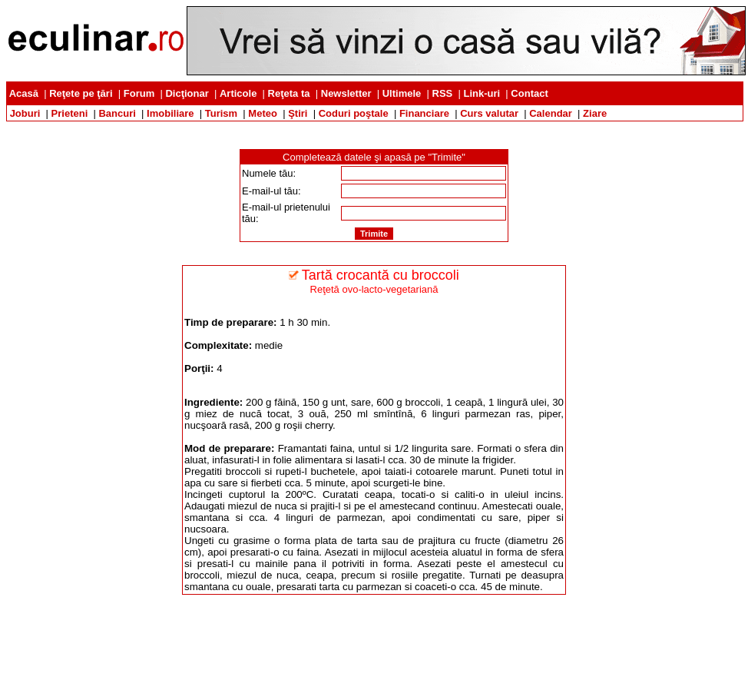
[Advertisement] (374, 127)
